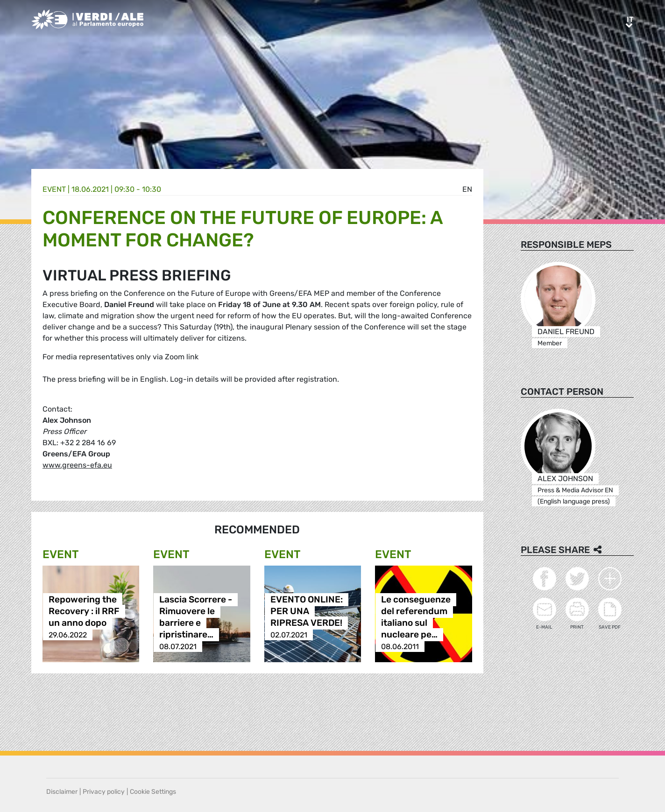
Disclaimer (62, 792)
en (467, 189)
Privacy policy (104, 792)
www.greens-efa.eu (77, 465)
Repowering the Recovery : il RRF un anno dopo (84, 612)
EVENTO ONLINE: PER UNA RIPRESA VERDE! (307, 612)
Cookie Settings (153, 792)
